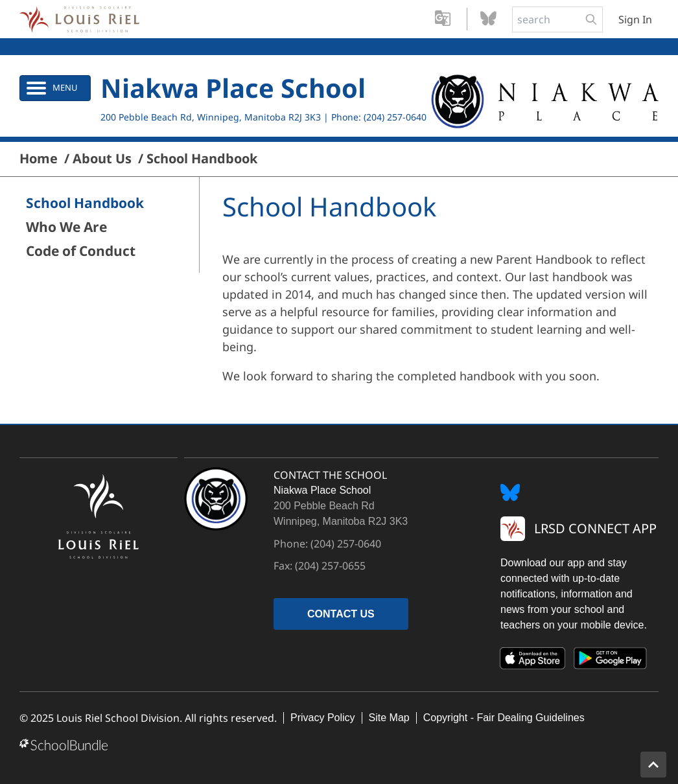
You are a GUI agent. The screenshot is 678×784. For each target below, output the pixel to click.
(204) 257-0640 (395, 117)
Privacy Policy (323, 718)
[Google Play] (611, 661)
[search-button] (591, 19)
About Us (102, 159)
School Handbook (202, 159)
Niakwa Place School (233, 88)
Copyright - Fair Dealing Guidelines (504, 718)
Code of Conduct (81, 251)
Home (39, 159)
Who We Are (66, 227)
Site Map (389, 718)
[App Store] (533, 661)
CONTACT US (341, 614)
